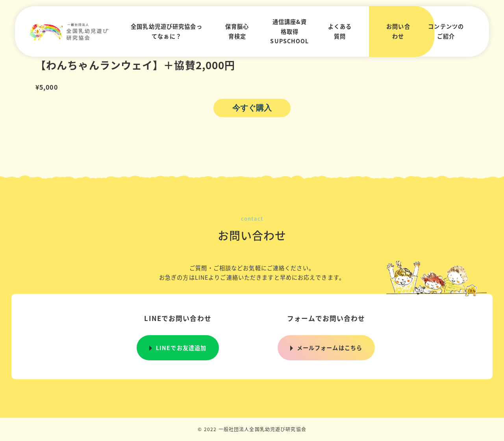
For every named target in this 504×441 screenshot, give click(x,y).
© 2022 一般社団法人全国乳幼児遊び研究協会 (252, 429)
